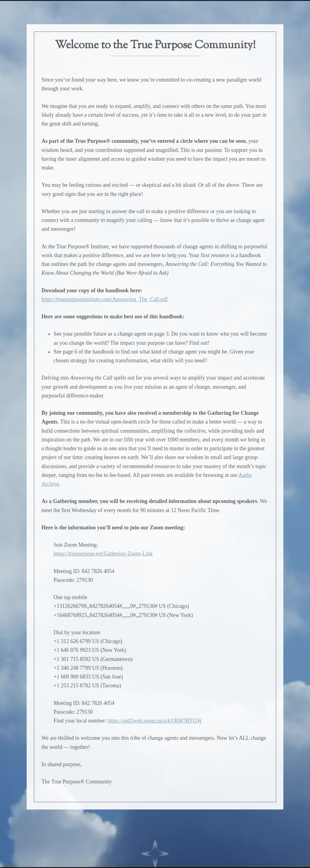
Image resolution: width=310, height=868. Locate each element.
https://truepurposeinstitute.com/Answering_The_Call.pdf (105, 299)
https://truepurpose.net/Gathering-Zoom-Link (103, 554)
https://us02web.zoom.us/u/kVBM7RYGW (155, 721)
